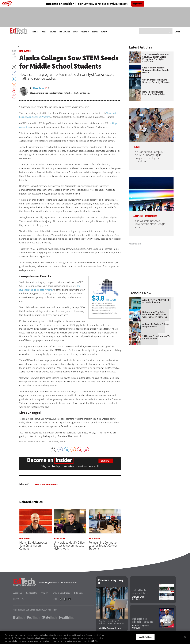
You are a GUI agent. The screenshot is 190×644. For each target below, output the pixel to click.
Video (75, 32)
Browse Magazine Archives (140, 627)
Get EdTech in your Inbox (140, 592)
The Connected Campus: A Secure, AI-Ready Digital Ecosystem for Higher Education (155, 58)
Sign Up (136, 4)
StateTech (49, 617)
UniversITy (85, 32)
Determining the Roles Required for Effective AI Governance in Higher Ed (155, 315)
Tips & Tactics (64, 32)
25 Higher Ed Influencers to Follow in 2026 (156, 337)
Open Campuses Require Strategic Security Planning (156, 81)
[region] (95, 637)
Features (52, 32)
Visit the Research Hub (110, 628)
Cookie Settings (145, 637)
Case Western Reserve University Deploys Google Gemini (156, 70)
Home (14, 47)
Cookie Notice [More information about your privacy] (93, 641)
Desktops (40, 484)
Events (95, 32)
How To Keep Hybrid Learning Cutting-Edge (154, 93)
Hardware (22, 47)
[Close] (185, 637)
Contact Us (31, 593)
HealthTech (67, 617)
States (43, 32)
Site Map (78, 593)
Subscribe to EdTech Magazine (142, 620)
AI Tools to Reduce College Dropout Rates (156, 325)
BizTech (19, 617)
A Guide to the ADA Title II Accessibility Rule (156, 301)
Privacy (44, 593)
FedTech (33, 617)
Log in (177, 32)
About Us (18, 593)
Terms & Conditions (61, 593)
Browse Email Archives (138, 598)
